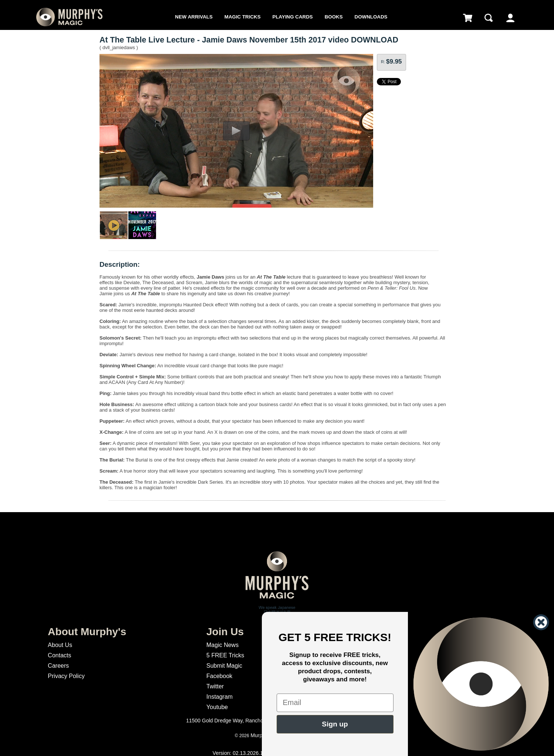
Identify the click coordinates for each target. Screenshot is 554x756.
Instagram (219, 697)
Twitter (215, 686)
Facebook (219, 676)
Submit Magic (224, 666)
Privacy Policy (66, 676)
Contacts (59, 655)
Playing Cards (293, 17)
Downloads (371, 17)
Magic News (222, 645)
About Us (60, 645)
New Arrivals (194, 17)
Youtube (217, 707)
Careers (58, 666)
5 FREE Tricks (225, 655)
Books (334, 17)
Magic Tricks (243, 17)
